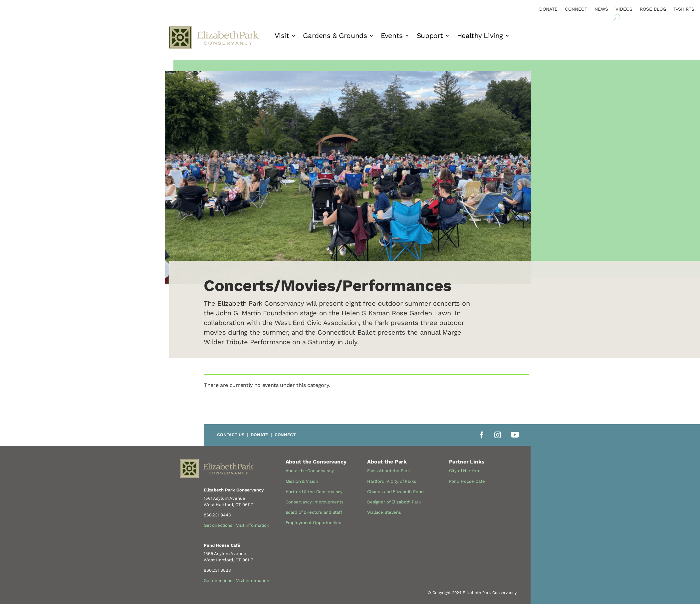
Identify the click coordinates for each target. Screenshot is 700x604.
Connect (576, 9)
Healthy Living (480, 36)
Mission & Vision (302, 481)
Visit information (253, 525)
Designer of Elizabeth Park (394, 502)
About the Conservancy (310, 471)
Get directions (218, 525)
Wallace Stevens (384, 512)
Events (392, 36)
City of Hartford (465, 471)
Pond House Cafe (467, 481)
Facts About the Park (388, 471)
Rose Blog (653, 9)
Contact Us (231, 435)
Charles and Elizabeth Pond (395, 492)
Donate (548, 9)
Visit (282, 36)
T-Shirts (684, 9)
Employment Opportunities (313, 523)
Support (430, 36)
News (601, 9)
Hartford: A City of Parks (392, 481)
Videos (624, 9)
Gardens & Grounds (335, 36)
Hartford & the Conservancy (314, 492)
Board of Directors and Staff (314, 512)
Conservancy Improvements (315, 502)
